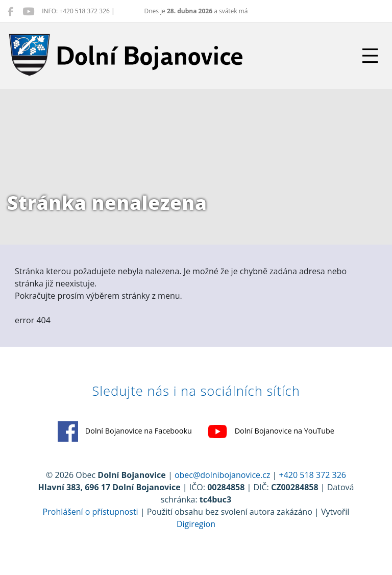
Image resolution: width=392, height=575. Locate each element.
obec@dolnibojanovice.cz (223, 475)
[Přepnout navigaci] (370, 56)
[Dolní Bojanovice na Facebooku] (10, 11)
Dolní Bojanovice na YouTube (271, 432)
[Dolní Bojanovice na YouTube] (28, 11)
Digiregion (196, 524)
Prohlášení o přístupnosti (91, 512)
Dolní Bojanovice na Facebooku (125, 432)
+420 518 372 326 (313, 475)
